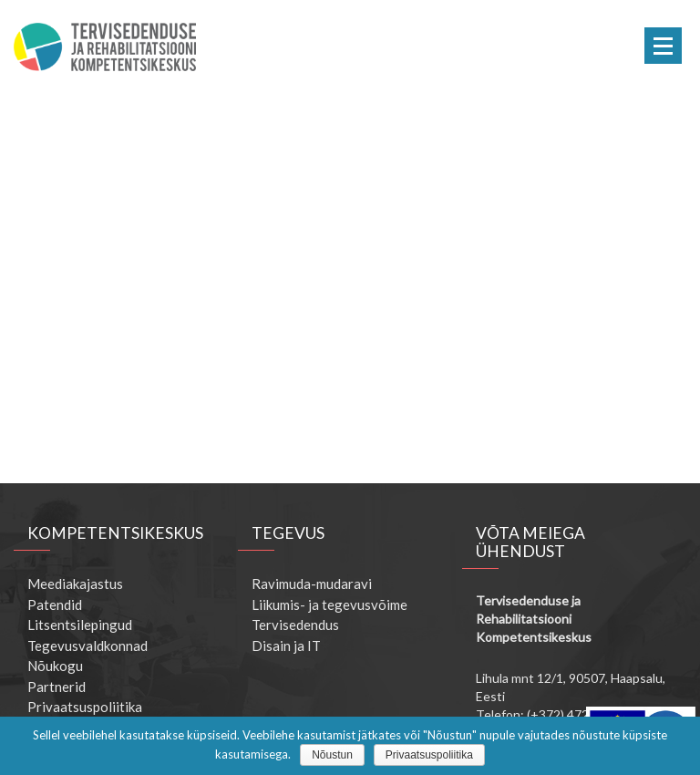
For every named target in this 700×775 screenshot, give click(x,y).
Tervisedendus (295, 625)
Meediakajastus (75, 584)
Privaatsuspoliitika (85, 707)
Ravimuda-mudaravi (312, 584)
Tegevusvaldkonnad (87, 646)
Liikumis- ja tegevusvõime (329, 604)
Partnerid (57, 687)
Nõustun (332, 755)
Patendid (55, 604)
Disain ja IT (286, 646)
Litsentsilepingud (80, 625)
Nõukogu (55, 666)
